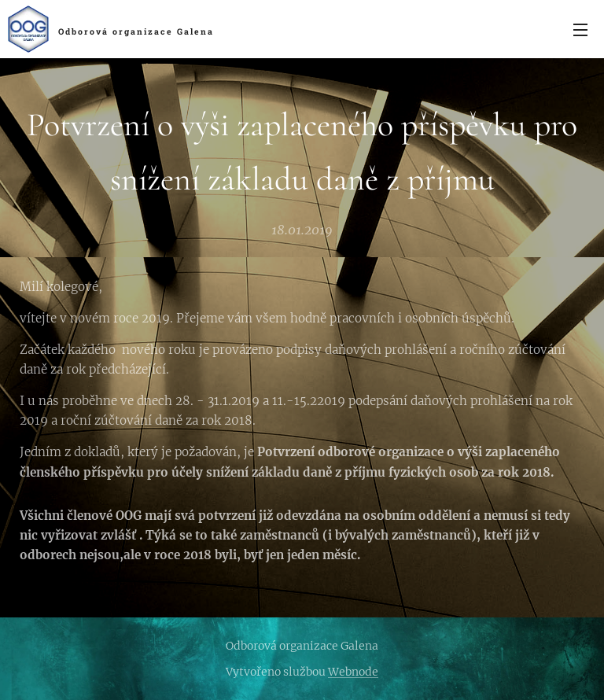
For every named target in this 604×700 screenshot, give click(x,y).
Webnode (353, 672)
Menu (580, 30)
